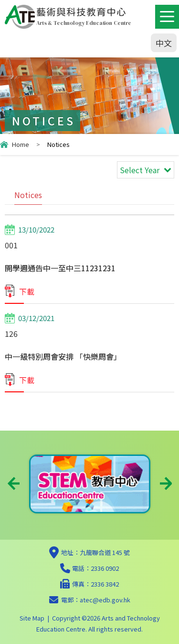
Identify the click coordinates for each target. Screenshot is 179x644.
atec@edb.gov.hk (105, 600)
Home (21, 144)
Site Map (32, 618)
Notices (28, 195)
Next (166, 483)
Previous (14, 483)
